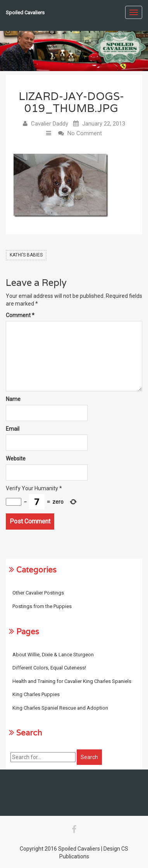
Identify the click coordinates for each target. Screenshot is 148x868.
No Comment (85, 133)
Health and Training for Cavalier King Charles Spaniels (72, 681)
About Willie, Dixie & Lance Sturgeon (53, 655)
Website (16, 459)
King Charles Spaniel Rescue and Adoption (60, 708)
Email (13, 429)
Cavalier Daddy (50, 124)
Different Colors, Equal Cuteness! (49, 668)
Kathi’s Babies (26, 255)
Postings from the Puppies (42, 606)
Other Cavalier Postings (38, 593)
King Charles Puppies (36, 694)
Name (13, 399)
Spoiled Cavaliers (25, 13)
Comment (20, 315)
